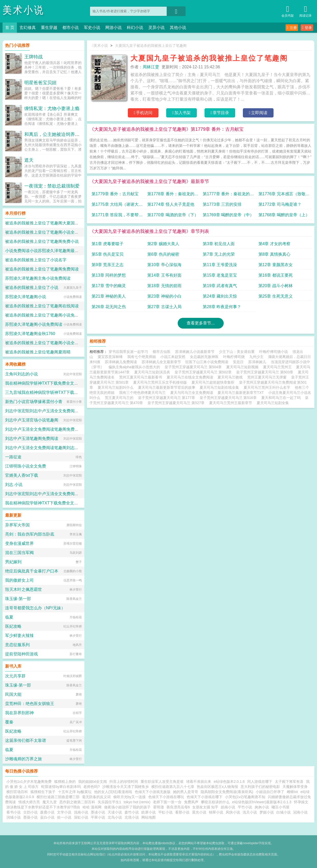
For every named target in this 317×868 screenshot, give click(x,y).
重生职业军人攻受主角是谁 (162, 782)
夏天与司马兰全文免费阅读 (193, 393)
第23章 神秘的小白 (164, 296)
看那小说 (182, 812)
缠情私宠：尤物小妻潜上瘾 (52, 108)
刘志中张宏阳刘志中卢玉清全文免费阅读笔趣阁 (48, 494)
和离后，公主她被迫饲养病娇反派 (59, 134)
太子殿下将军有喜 (289, 782)
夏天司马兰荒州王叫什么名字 (268, 387)
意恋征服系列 (17, 645)
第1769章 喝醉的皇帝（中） (228, 215)
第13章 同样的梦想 (109, 275)
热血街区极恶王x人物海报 (217, 787)
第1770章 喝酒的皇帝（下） (173, 215)
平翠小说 (98, 817)
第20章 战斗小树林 (276, 286)
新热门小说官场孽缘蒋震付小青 (34, 402)
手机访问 (143, 113)
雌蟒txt (292, 792)
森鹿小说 (47, 812)
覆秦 (9, 722)
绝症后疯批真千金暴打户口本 (32, 571)
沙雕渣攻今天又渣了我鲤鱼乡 (126, 787)
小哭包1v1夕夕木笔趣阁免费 (29, 782)
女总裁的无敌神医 (204, 357)
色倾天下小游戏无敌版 (153, 792)
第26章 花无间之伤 (109, 307)
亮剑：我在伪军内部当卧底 (30, 534)
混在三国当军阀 (19, 553)
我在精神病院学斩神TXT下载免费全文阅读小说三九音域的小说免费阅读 (70, 383)
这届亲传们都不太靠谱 (26, 740)
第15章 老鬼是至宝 (220, 275)
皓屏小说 (149, 812)
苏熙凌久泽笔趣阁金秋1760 (30, 334)
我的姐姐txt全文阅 (93, 782)
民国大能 (13, 694)
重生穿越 (49, 28)
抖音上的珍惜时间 (124, 782)
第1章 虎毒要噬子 (107, 244)
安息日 (238, 362)
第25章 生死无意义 (276, 296)
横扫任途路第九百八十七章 (173, 787)
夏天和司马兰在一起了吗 (282, 398)
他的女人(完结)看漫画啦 (113, 792)
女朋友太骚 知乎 (205, 807)
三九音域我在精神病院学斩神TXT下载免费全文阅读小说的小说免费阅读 (70, 392)
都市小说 (71, 28)
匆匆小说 (262, 807)
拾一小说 (64, 817)
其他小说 (178, 28)
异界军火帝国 (17, 525)
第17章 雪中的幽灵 (109, 286)
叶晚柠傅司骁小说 (274, 352)
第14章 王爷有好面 (164, 275)
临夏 (9, 617)
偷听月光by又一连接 (129, 797)
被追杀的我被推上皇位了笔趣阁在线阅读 (42, 306)
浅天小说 (250, 812)
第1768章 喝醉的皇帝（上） (284, 215)
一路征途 (13, 457)
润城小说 (14, 817)
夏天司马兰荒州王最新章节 (232, 403)
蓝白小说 (47, 817)
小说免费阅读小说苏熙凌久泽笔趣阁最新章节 (46, 251)
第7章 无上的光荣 (219, 254)
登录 (307, 28)
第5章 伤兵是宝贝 (107, 254)
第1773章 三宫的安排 (222, 204)
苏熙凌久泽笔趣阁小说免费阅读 (34, 324)
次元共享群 (15, 676)
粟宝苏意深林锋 (110, 357)
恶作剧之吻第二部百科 (77, 802)
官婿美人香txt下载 (22, 475)
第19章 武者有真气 (220, 286)
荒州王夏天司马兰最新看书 (142, 377)
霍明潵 (158, 807)
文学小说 (64, 812)
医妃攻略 (13, 626)
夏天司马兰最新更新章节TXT (242, 393)
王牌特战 (33, 57)
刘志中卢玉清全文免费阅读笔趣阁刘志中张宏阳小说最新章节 (60, 448)
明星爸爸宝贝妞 (40, 83)
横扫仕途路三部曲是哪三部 (58, 797)
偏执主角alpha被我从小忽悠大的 (134, 367)
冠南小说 (300, 812)
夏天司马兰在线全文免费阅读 (191, 377)
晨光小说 (199, 812)
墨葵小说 (30, 817)
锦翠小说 (216, 812)
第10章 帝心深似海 (164, 265)
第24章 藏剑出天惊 (220, 296)
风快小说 (233, 812)
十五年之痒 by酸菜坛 (75, 792)
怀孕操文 (301, 802)
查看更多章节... (201, 323)
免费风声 (191, 802)
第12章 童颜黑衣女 (276, 265)
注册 (292, 28)
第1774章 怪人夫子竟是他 (171, 204)
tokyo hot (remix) (137, 802)
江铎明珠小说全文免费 (26, 466)
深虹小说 (81, 817)
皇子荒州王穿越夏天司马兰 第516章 (229, 398)
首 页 (10, 28)
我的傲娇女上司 (19, 580)
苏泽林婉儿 (257, 362)
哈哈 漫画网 (92, 807)
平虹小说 (165, 812)
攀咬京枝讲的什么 (215, 802)
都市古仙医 (162, 352)
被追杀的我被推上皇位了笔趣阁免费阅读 (42, 269)
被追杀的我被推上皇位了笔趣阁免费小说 (42, 241)
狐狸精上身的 (65, 782)
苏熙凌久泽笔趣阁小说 (26, 297)
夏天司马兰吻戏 (231, 377)
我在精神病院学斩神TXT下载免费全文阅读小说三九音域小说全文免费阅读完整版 (78, 503)
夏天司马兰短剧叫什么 (117, 387)
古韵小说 (30, 812)
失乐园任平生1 (109, 802)
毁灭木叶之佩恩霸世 (24, 589)
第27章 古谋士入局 (164, 307)
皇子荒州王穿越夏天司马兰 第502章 (204, 372)
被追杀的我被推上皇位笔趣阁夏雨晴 (38, 352)
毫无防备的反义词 (96, 797)
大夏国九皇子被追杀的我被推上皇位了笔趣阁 (151, 46)
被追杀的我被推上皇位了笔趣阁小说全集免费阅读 (50, 232)
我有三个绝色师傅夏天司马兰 (143, 393)
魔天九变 (50, 802)
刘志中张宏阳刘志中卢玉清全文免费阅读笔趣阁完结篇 (54, 411)
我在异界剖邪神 (19, 713)
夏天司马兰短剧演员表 (153, 372)
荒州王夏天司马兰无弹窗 (268, 377)
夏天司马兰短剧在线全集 (220, 387)
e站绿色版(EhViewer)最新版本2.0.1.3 (262, 802)
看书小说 (14, 812)
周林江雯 (151, 67)
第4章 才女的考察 (274, 244)
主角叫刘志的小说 (21, 374)
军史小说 (92, 28)
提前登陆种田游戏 (21, 654)
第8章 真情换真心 (274, 254)
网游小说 (114, 28)
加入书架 (182, 113)
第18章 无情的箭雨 (164, 286)
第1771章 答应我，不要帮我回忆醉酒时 (117, 216)
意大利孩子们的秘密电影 (260, 787)
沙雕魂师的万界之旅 (24, 759)
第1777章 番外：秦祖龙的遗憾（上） (228, 195)
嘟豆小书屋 (280, 807)
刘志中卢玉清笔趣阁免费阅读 (32, 438)
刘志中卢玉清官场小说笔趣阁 (32, 420)
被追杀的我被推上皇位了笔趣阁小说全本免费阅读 (50, 343)
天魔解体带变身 (295, 787)
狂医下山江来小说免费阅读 (207, 362)
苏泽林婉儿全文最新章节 (161, 362)
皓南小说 (228, 807)
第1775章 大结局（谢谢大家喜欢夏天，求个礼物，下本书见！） (117, 206)
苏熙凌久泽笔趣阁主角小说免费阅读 (38, 278)
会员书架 (288, 11)
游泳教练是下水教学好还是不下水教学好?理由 (43, 807)
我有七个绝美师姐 (142, 357)
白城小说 (284, 812)
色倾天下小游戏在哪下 (205, 797)
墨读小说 (98, 812)
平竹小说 (245, 807)
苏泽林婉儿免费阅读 (121, 362)
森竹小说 (132, 812)
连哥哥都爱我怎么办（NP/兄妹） (35, 608)
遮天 (29, 160)
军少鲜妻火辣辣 (19, 636)
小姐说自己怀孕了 (270, 792)
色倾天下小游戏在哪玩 (166, 797)
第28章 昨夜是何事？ (222, 307)
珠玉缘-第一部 (18, 599)
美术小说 (24, 10)
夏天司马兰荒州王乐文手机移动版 (161, 382)
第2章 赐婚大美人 (163, 244)
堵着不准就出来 (199, 782)
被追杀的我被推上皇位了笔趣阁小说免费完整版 (48, 315)
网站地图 (149, 817)
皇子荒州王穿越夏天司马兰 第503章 (266, 372)
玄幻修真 (28, 28)
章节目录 (220, 113)
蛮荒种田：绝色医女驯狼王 (30, 704)
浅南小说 (81, 812)
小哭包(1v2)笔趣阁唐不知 (245, 797)
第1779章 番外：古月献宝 (115, 194)
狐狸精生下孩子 (43, 792)
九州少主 (256, 357)
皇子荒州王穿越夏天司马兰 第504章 (194, 367)
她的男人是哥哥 (186, 792)
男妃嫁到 (13, 562)
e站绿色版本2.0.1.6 (229, 782)
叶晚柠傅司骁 (234, 357)
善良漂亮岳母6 (178, 807)
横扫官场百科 (17, 792)
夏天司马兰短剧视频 (243, 367)
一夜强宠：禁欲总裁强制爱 (52, 186)
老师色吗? (92, 787)
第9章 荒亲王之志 (107, 265)
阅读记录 (305, 11)
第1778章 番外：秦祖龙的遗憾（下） (173, 195)
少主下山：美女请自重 (237, 352)
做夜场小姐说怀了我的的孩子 (127, 807)
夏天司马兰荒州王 (278, 367)
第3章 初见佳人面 (219, 244)
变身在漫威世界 (19, 543)
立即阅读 (258, 113)
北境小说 (132, 817)
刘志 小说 (14, 485)
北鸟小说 (115, 817)
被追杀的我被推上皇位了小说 (32, 287)
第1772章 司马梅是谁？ (280, 204)
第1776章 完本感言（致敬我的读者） (284, 195)
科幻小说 (135, 28)
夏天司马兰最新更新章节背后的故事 (168, 387)
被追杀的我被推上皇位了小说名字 (36, 260)
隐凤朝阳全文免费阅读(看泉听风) (227, 792)
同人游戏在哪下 (260, 782)
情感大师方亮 (29, 802)
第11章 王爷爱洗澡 (220, 265)
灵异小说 (156, 28)
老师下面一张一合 (167, 802)
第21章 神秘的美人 (109, 296)
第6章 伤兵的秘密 (163, 254)
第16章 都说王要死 (276, 275)
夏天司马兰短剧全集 (274, 403)
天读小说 (115, 812)
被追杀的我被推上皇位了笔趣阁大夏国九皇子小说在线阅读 (58, 223)
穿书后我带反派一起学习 (128, 352)
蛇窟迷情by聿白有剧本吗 (61, 787)
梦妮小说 (267, 812)
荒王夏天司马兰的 (120, 398)
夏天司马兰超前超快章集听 (214, 382)
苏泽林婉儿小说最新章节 (195, 352)
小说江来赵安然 (173, 357)
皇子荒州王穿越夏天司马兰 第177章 (168, 398)
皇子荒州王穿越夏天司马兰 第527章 (177, 403)
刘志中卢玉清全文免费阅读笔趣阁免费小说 (44, 429)
